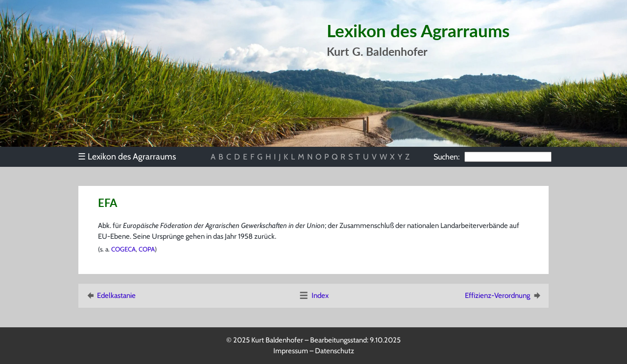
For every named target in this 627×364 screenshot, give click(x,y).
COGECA (123, 249)
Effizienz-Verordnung (504, 296)
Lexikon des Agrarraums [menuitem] (127, 156)
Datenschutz (335, 351)
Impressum (291, 351)
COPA (147, 249)
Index (313, 296)
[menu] (132, 157)
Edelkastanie (110, 296)
